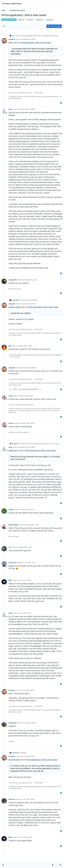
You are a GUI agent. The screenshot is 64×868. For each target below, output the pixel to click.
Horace (11, 423)
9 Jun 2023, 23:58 (28, 799)
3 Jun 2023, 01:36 (25, 580)
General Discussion (9, 20)
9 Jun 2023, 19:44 (28, 690)
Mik (10, 346)
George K (12, 39)
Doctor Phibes (13, 525)
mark (10, 109)
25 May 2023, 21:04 (26, 109)
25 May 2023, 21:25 (29, 304)
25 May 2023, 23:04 (25, 346)
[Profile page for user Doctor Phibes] (4, 526)
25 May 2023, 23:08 (29, 368)
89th (10, 580)
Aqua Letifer (13, 280)
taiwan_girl (12, 562)
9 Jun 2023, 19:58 (29, 723)
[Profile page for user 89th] (4, 582)
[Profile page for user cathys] (4, 511)
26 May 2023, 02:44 (26, 447)
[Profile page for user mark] (4, 111)
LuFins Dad (12, 723)
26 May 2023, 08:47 (27, 510)
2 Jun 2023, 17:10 (29, 562)
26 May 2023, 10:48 (25, 547)
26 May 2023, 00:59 (28, 423)
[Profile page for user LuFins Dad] (4, 724)
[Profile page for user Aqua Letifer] (4, 281)
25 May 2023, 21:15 (31, 280)
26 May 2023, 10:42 (32, 525)
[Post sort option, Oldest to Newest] (4, 26)
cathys (11, 510)
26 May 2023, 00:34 (26, 396)
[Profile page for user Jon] (4, 549)
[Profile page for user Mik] (4, 347)
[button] (3, 865)
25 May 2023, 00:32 (29, 39)
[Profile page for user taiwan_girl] (4, 564)
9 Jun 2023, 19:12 (25, 613)
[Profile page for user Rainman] (4, 801)
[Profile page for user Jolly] (4, 397)
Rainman (12, 799)
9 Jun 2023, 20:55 (28, 756)
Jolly (10, 396)
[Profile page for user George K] (4, 41)
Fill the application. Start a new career (35, 43)
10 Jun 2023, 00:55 (25, 837)
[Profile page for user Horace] (4, 425)
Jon (13, 36)
